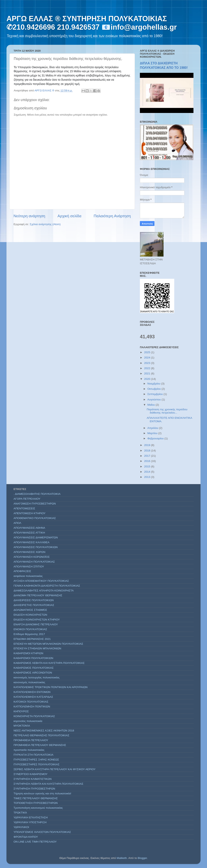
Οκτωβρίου (154, 389)
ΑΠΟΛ (17, 523)
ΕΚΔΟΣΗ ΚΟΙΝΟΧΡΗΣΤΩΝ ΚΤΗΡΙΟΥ (37, 620)
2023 (148, 363)
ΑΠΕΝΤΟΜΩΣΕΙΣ (24, 508)
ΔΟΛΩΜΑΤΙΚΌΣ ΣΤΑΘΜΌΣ (30, 610)
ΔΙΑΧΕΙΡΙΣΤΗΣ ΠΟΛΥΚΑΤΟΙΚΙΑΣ (34, 605)
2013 (148, 477)
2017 (148, 456)
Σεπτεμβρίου (155, 394)
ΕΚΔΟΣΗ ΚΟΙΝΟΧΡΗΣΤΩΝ (30, 615)
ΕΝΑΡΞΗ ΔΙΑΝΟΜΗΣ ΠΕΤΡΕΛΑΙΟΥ (36, 624)
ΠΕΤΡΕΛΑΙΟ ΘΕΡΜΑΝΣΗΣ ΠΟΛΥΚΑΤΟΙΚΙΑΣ (41, 735)
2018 (148, 451)
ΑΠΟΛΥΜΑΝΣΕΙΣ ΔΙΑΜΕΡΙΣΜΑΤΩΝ (36, 537)
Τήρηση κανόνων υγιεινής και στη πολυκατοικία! (42, 793)
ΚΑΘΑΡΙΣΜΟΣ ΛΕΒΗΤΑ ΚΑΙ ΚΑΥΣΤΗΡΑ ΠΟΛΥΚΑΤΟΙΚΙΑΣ (49, 663)
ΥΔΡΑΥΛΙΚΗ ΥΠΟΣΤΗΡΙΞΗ (30, 822)
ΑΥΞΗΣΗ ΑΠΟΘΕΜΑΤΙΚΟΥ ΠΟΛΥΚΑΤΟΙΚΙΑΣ (41, 581)
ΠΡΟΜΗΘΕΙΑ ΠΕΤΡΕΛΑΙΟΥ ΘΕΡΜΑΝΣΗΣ (40, 745)
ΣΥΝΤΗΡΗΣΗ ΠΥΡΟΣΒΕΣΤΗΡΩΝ (34, 789)
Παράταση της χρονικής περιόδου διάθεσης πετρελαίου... (167, 411)
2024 (148, 358)
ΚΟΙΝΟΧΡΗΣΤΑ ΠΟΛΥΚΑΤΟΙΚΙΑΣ (34, 716)
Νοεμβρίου (154, 384)
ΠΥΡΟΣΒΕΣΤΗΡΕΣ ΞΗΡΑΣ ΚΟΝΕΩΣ (36, 760)
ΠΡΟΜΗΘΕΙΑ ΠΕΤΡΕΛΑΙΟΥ (31, 740)
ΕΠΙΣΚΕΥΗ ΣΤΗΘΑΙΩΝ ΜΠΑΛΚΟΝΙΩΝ (37, 648)
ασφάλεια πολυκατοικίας (28, 576)
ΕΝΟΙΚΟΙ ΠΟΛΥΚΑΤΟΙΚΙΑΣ (30, 629)
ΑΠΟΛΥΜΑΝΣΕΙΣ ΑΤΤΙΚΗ (29, 533)
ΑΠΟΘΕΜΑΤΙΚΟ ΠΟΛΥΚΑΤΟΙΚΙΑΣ (35, 518)
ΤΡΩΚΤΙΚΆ (20, 813)
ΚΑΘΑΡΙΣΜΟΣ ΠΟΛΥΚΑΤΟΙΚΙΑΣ (34, 668)
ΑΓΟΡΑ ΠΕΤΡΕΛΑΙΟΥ (27, 499)
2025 (148, 352)
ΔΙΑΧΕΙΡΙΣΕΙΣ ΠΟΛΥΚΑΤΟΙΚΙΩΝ (34, 600)
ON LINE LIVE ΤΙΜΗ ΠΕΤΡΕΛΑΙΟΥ (35, 842)
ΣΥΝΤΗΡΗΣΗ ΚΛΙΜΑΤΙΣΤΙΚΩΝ (33, 779)
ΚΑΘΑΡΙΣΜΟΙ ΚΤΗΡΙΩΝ (28, 653)
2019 (148, 445)
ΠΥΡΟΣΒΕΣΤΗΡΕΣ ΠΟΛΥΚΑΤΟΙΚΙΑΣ (36, 764)
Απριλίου (153, 428)
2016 (148, 461)
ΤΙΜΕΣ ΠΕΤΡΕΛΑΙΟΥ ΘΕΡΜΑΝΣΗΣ (36, 798)
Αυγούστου (154, 400)
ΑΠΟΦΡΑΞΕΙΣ (22, 571)
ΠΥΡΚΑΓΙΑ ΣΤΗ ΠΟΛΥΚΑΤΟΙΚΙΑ (33, 755)
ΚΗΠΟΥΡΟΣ (21, 711)
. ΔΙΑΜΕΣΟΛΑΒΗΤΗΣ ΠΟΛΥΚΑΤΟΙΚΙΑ (37, 494)
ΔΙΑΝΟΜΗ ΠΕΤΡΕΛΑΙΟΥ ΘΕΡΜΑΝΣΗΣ (38, 595)
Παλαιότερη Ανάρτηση (112, 216)
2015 (148, 466)
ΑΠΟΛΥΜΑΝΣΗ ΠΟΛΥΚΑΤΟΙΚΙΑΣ (34, 562)
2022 (148, 368)
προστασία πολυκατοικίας (29, 750)
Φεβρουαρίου (156, 438)
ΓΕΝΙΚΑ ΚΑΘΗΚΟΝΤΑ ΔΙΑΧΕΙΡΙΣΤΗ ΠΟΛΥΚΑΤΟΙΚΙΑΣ (47, 586)
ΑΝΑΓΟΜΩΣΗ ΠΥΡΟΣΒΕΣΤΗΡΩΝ (35, 504)
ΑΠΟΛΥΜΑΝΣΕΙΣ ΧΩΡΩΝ (29, 552)
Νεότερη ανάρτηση (29, 216)
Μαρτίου (153, 433)
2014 (148, 472)
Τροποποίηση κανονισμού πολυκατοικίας (38, 808)
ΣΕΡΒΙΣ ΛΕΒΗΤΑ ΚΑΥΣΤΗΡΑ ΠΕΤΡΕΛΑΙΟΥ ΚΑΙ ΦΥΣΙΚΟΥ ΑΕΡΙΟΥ (54, 769)
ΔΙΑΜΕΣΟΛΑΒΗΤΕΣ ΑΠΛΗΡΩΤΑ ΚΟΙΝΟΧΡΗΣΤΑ (44, 591)
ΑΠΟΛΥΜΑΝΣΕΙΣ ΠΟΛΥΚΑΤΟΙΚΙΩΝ (36, 547)
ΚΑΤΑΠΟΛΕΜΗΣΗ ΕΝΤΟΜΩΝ (32, 692)
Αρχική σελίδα (70, 216)
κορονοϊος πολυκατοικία (28, 721)
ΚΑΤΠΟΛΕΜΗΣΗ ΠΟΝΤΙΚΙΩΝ (32, 707)
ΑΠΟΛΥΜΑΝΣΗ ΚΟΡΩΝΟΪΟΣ (32, 557)
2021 (148, 373)
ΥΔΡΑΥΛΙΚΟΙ (21, 827)
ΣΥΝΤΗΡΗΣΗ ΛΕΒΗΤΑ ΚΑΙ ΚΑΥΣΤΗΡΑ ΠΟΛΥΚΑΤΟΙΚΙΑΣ (48, 784)
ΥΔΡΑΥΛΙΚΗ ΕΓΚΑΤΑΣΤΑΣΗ (31, 817)
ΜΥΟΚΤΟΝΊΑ (22, 726)
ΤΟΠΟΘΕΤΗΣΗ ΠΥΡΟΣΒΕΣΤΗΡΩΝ (36, 803)
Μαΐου (152, 405)
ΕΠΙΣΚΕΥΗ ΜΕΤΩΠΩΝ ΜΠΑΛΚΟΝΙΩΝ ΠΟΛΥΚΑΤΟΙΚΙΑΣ (48, 644)
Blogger (142, 858)
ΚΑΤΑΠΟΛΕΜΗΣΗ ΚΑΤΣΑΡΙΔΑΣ (33, 697)
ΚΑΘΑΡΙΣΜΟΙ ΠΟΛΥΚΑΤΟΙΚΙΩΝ (33, 658)
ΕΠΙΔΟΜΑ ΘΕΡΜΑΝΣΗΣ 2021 (32, 639)
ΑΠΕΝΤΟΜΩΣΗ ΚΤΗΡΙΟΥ (30, 513)
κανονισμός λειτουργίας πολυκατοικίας (37, 677)
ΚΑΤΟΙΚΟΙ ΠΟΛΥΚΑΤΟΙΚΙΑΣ (31, 702)
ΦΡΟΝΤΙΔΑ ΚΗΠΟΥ (26, 837)
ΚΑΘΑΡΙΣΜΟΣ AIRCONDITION (33, 673)
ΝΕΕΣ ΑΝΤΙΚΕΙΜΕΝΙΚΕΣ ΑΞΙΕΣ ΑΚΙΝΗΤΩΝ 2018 (44, 731)
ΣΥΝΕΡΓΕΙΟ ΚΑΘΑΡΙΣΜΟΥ (31, 774)
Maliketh (122, 858)
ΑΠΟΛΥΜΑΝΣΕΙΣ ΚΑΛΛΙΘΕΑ (32, 542)
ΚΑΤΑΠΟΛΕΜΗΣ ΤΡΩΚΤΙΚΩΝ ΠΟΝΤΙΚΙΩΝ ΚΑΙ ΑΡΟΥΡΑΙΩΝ (51, 687)
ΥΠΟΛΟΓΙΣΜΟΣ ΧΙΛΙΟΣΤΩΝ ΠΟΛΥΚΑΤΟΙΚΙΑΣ (42, 832)
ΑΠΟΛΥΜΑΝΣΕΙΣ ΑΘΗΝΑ (29, 528)
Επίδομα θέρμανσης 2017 (29, 634)
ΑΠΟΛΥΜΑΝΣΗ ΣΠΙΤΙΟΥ (29, 567)
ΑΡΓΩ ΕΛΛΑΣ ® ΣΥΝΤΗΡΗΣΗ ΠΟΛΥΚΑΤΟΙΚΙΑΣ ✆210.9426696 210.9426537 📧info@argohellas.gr (92, 23)
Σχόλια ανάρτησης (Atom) (45, 224)
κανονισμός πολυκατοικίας (29, 682)
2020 (148, 379)
